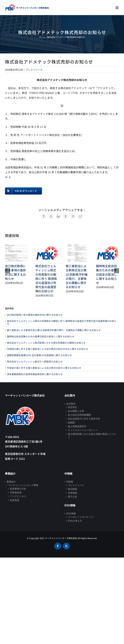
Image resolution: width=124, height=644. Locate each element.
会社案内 (71, 404)
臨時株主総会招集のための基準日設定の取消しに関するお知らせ (106, 274)
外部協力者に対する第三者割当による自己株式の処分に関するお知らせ (44, 368)
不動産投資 (16, 493)
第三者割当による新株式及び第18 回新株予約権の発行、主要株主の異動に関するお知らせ (77, 276)
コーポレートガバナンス (81, 517)
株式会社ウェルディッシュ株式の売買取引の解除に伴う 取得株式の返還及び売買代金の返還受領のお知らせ (46, 278)
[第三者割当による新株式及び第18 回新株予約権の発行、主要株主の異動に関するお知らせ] (77, 246)
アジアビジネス (18, 496)
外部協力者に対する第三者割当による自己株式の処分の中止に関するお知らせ (48, 349)
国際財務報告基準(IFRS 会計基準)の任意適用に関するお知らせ (39, 355)
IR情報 (70, 482)
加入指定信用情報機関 (79, 415)
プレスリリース (34, 70)
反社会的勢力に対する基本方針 (84, 419)
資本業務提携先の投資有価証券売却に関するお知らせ (35, 374)
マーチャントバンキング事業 (23, 485)
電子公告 (72, 497)
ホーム (42, 37)
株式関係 (72, 489)
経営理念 (72, 407)
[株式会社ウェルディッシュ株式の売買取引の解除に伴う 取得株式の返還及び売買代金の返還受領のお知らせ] (47, 246)
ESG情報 (71, 513)
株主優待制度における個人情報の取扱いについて (92, 436)
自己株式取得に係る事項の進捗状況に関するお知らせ (15, 272)
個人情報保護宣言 (77, 426)
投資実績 (15, 500)
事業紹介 (11, 482)
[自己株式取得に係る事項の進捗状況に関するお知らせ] (16, 246)
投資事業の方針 (18, 489)
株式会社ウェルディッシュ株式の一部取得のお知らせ (35, 361)
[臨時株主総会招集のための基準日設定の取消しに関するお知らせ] (108, 246)
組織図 (71, 423)
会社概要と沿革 (76, 411)
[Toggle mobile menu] (117, 8)
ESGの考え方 (75, 521)
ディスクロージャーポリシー (83, 430)
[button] (7, 271)
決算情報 (72, 493)
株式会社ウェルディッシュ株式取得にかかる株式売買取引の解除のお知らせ (46, 343)
